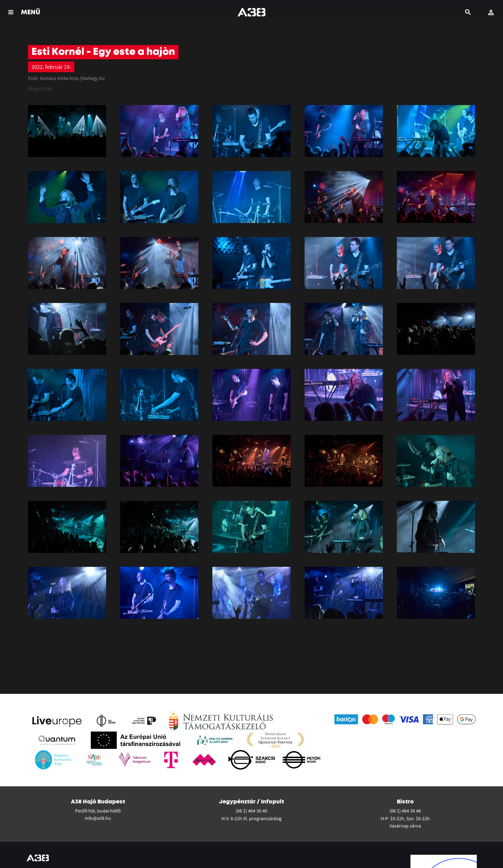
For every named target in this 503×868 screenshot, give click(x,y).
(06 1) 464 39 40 (251, 811)
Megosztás (40, 88)
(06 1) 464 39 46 (405, 811)
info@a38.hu (98, 818)
